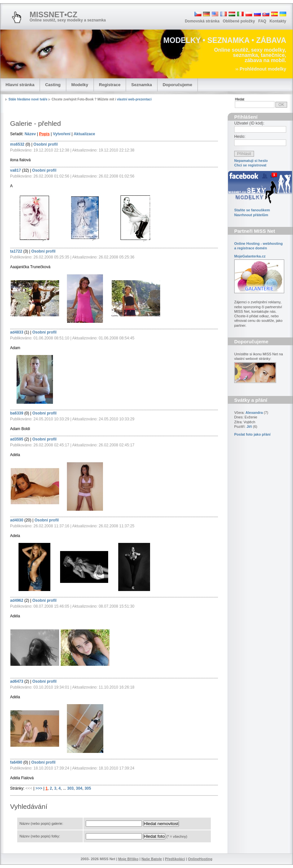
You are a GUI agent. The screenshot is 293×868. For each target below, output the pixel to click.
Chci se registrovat (250, 165)
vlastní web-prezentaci (134, 99)
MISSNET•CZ (53, 14)
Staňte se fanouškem (252, 210)
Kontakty (278, 21)
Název (30, 134)
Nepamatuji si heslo (251, 161)
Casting (53, 85)
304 (79, 788)
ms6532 (17, 144)
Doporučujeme (178, 85)
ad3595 (17, 439)
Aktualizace (84, 134)
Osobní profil (46, 144)
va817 (15, 170)
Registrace (110, 85)
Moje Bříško (128, 859)
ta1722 (16, 251)
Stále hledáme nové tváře (28, 99)
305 (88, 788)
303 (70, 788)
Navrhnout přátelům (251, 215)
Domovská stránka (202, 21)
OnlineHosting (200, 859)
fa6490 (16, 762)
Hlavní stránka (20, 85)
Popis (44, 134)
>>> (39, 788)
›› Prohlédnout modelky (261, 69)
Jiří (249, 427)
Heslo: (240, 137)
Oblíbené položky (239, 21)
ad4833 (17, 332)
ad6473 (17, 681)
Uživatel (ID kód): (249, 123)
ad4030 (17, 520)
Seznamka (142, 85)
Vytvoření (62, 134)
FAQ (262, 21)
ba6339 (17, 413)
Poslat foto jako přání (252, 434)
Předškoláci (175, 859)
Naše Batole (152, 859)
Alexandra (254, 413)
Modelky (80, 85)
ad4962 (17, 600)
